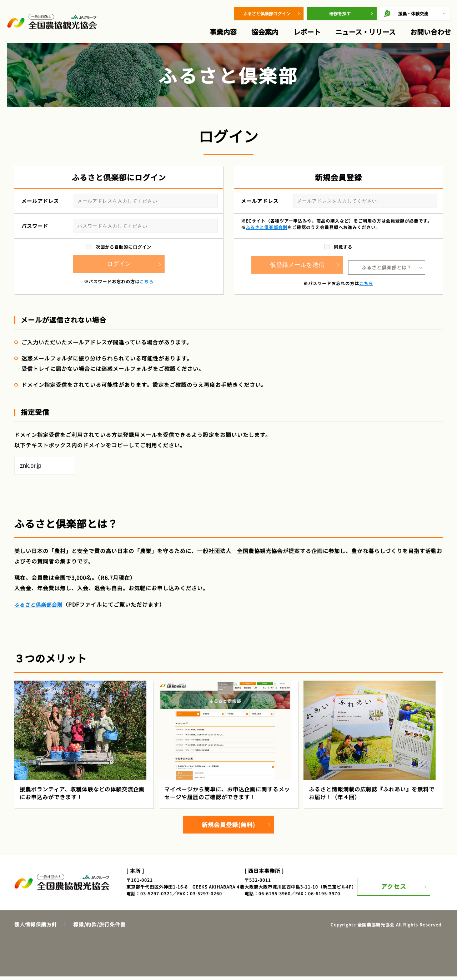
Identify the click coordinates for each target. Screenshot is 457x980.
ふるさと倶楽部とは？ (387, 264)
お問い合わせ (431, 32)
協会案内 (265, 32)
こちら (147, 281)
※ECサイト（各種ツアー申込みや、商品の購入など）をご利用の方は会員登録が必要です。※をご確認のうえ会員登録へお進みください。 (337, 224)
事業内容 (223, 32)
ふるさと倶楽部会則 (267, 227)
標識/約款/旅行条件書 (99, 928)
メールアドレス (120, 201)
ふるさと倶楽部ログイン (267, 13)
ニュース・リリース (365, 32)
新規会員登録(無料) (228, 826)
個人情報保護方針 (36, 928)
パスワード (120, 226)
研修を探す (340, 13)
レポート (307, 32)
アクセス (399, 885)
